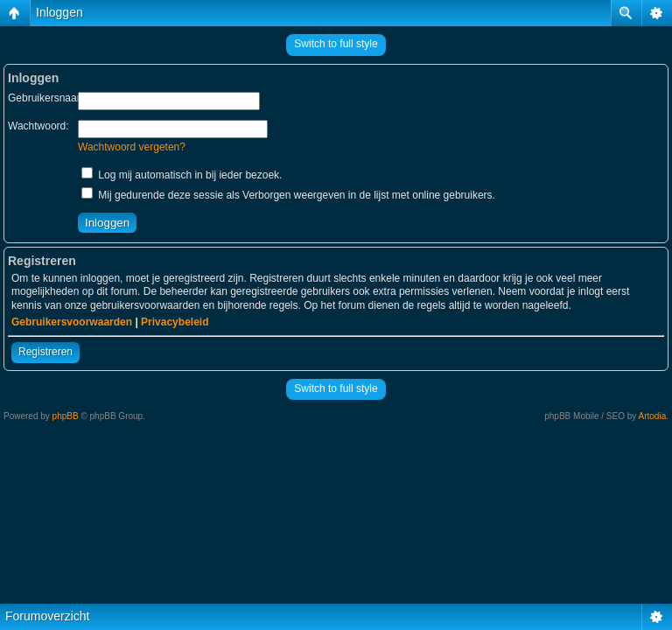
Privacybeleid (175, 322)
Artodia (653, 416)
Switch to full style (336, 44)
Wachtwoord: (38, 126)
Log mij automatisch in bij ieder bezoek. (182, 175)
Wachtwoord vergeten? (132, 147)
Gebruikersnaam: (48, 98)
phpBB (66, 416)
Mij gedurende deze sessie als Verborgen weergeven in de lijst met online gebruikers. (288, 195)
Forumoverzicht (47, 616)
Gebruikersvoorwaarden (72, 322)
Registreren (45, 352)
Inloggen (59, 12)
